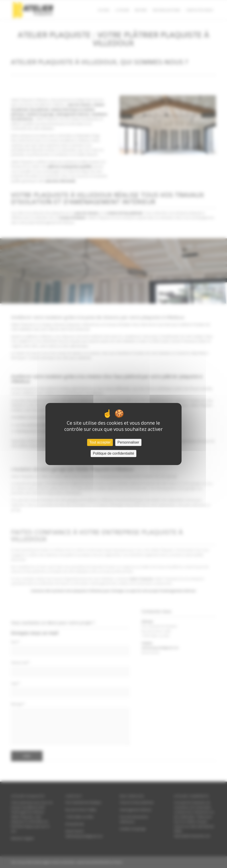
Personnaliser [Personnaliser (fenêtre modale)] (128, 442)
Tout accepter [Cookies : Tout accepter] (100, 442)
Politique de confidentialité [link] (113, 453)
